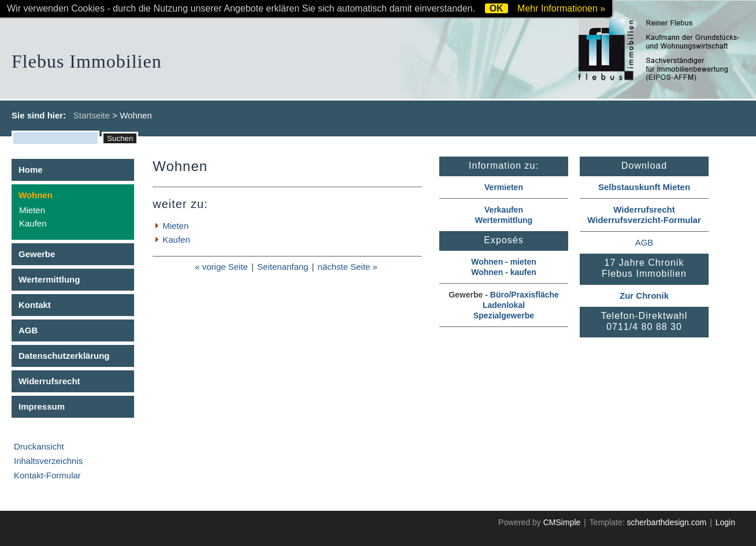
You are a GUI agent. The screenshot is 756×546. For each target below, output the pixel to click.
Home (31, 170)
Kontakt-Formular (47, 475)
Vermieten (504, 187)
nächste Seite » (348, 267)
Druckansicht (39, 446)
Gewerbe (37, 254)
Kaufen (33, 223)
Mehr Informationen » (561, 8)
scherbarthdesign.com (666, 522)
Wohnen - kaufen (504, 272)
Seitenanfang (283, 267)
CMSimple (562, 522)
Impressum (42, 406)
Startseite (92, 115)
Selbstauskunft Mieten (644, 187)
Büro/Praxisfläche (525, 295)
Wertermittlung (49, 279)
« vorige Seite (221, 267)
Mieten (32, 210)
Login (725, 522)
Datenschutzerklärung (64, 356)
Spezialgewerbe (504, 315)
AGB (28, 330)
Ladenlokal (504, 305)
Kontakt (35, 305)
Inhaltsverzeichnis (48, 461)
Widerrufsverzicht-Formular (644, 220)
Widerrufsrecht (49, 381)
